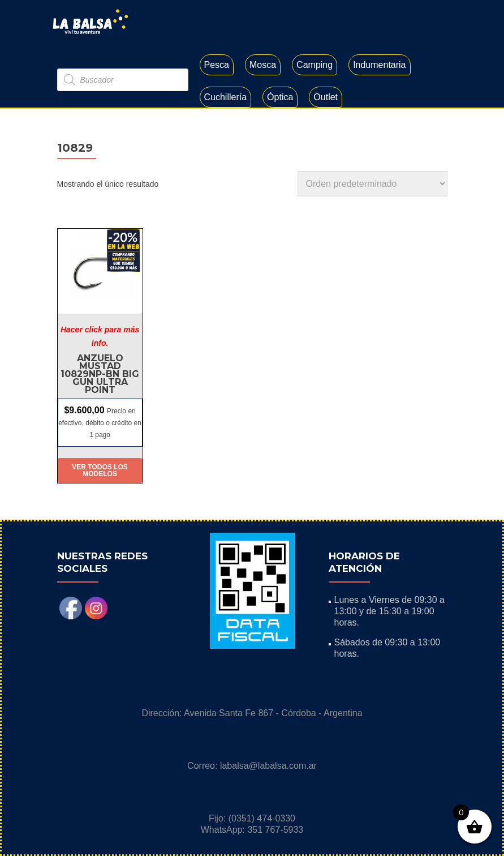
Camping (315, 65)
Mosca (263, 65)
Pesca (217, 65)
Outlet (326, 97)
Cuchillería (226, 97)
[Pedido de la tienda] (372, 184)
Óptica (280, 97)
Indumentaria (379, 65)
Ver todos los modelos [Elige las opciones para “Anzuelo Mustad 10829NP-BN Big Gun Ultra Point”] (100, 470)
